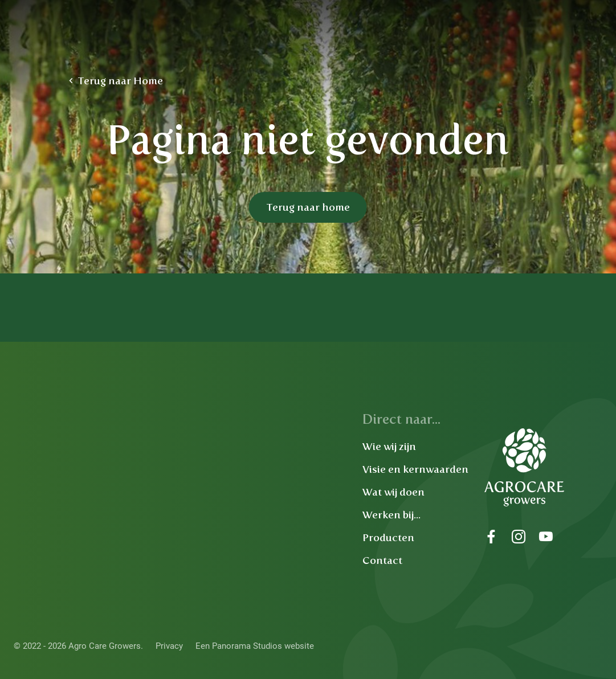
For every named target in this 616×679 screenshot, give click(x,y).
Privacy (169, 646)
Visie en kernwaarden (415, 469)
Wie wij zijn (389, 447)
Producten (388, 538)
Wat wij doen (393, 492)
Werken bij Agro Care (431, 54)
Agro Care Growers (138, 34)
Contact (382, 561)
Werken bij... (391, 515)
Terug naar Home (120, 81)
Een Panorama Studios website (255, 646)
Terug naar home (308, 207)
